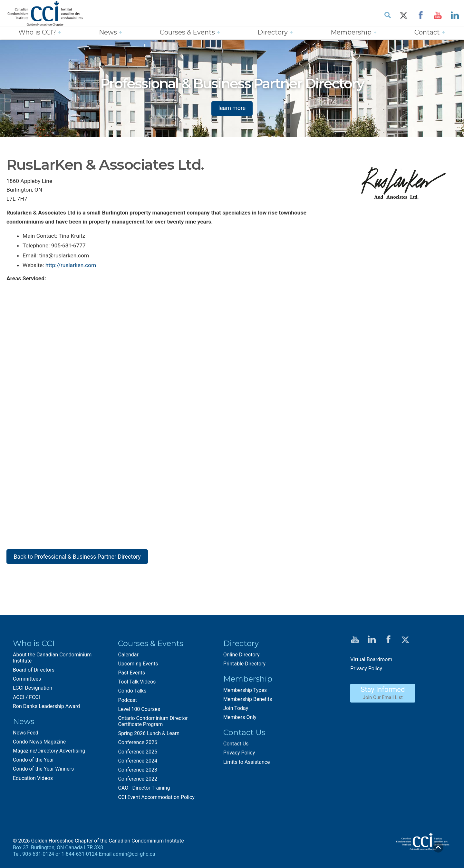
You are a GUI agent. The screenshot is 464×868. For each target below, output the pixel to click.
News (108, 33)
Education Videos (33, 781)
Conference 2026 (138, 745)
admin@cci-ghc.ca (134, 857)
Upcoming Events (138, 666)
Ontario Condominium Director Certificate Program (153, 724)
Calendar (128, 657)
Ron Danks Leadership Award (46, 709)
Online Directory (242, 657)
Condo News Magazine (39, 744)
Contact (427, 33)
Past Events (131, 675)
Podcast (127, 702)
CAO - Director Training (144, 790)
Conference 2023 (138, 772)
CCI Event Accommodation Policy (156, 799)
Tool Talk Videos (137, 684)
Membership (351, 33)
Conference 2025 (138, 754)
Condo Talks (132, 693)
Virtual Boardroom (371, 662)
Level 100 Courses (139, 712)
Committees (27, 681)
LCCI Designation (33, 690)
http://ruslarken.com (72, 267)
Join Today (236, 711)
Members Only (240, 720)
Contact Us (236, 746)
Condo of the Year (33, 762)
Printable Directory (244, 666)
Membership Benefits (248, 702)
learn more (232, 108)
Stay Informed (383, 695)
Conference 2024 (138, 763)
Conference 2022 (138, 781)
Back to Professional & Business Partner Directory (78, 559)
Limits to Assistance (247, 765)
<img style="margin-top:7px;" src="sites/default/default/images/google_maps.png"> (216, 408)
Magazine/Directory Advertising (49, 753)
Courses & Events (187, 33)
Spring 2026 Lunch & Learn (149, 736)
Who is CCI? (37, 33)
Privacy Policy (239, 755)
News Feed (26, 735)
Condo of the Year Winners (43, 771)
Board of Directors (34, 672)
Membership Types (245, 693)
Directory (273, 33)
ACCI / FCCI (26, 699)
